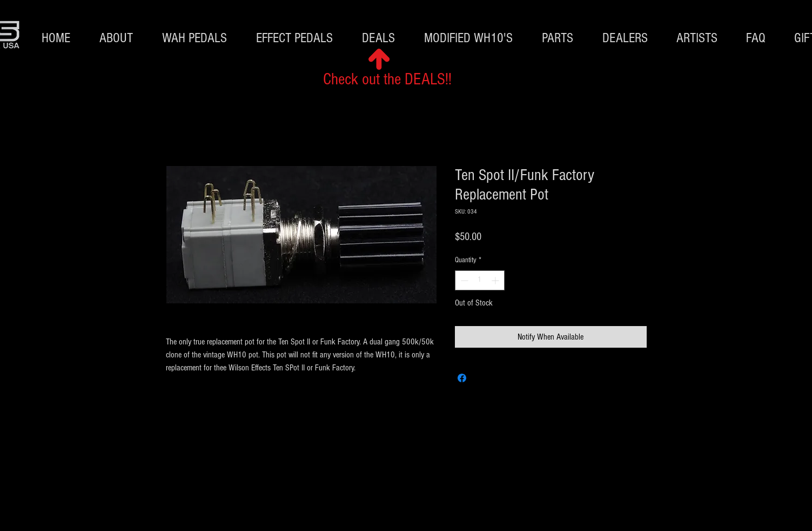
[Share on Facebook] (462, 378)
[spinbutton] (480, 280)
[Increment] (496, 280)
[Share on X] (482, 378)
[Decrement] (463, 280)
